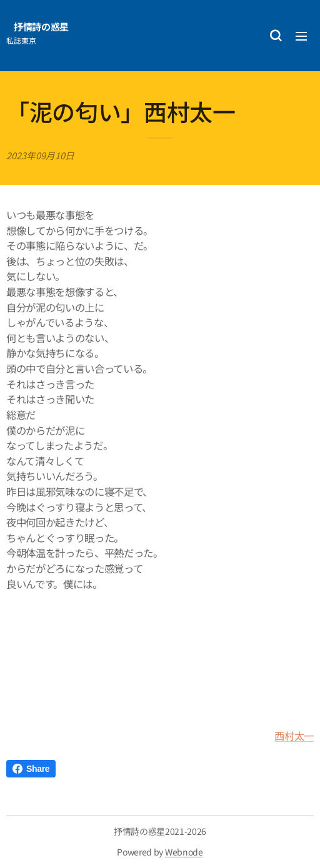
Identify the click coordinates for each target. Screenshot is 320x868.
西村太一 (294, 736)
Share (31, 769)
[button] (276, 36)
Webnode (184, 852)
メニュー (301, 36)
